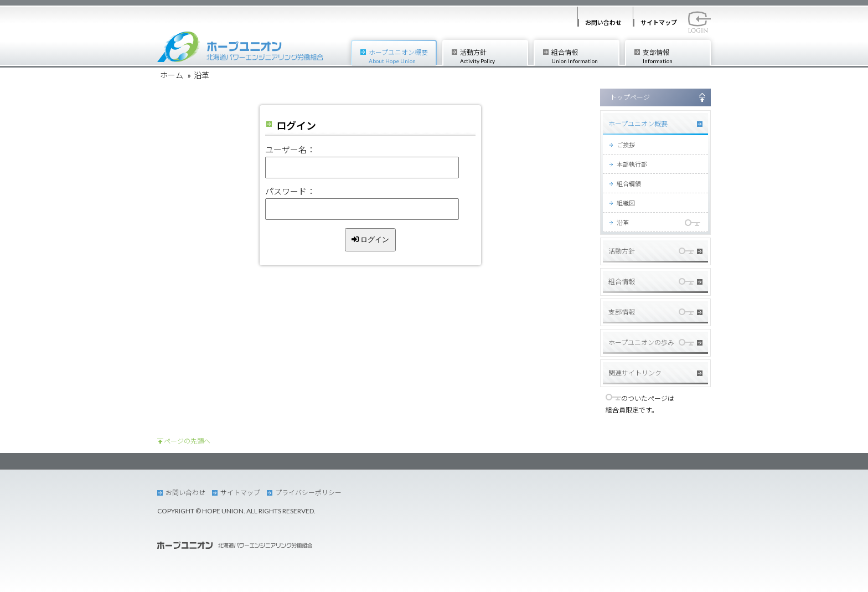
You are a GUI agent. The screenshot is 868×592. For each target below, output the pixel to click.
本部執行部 (632, 164)
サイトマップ (659, 22)
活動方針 (494, 56)
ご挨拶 (626, 145)
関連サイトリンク (635, 373)
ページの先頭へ (187, 441)
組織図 (626, 203)
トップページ (630, 97)
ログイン (371, 240)
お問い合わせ (603, 22)
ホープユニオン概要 (402, 56)
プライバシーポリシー (308, 493)
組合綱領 (629, 184)
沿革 (623, 222)
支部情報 (676, 56)
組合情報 (585, 56)
